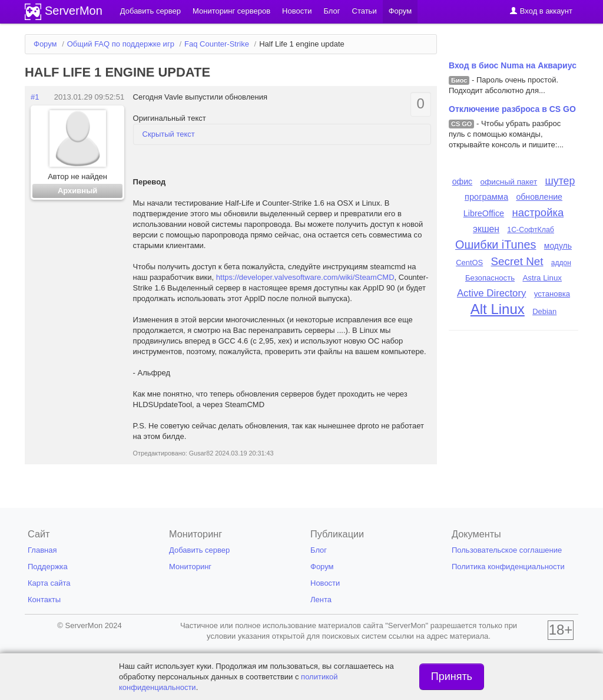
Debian (544, 311)
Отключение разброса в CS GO (512, 109)
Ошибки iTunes (496, 245)
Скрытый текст (169, 134)
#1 (35, 97)
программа (486, 197)
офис (463, 181)
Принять (452, 676)
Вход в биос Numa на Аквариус (513, 65)
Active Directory (492, 293)
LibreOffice (484, 213)
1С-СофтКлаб (531, 230)
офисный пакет (509, 182)
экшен (486, 229)
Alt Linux (498, 309)
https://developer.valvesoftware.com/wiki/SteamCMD (305, 277)
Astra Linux (542, 278)
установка (552, 294)
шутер (560, 181)
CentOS (469, 262)
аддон (561, 263)
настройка (538, 212)
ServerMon (74, 11)
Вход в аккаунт (541, 11)
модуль (558, 246)
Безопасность (490, 278)
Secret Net (517, 261)
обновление (539, 197)
